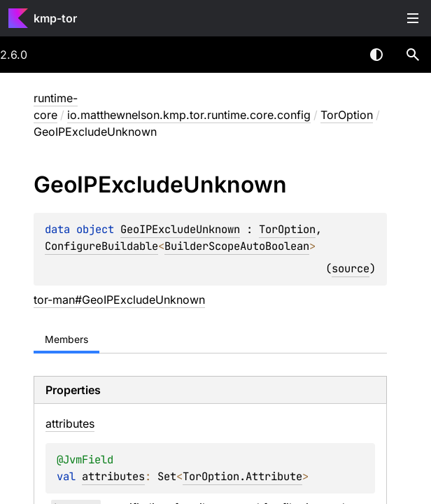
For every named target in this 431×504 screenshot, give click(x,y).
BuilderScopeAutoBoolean (237, 246)
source (351, 268)
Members (66, 339)
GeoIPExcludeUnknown (180, 229)
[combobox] (340, 55)
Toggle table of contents (413, 18)
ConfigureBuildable (101, 246)
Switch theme (376, 55)
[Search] (413, 55)
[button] (413, 55)
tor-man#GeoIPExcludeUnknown (119, 300)
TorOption (347, 115)
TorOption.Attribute (242, 476)
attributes (113, 476)
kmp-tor (55, 18)
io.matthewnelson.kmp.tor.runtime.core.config (189, 115)
